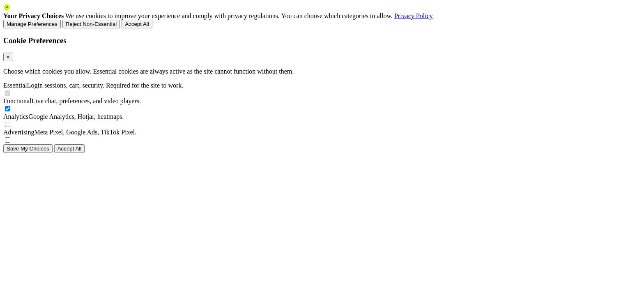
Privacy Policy (414, 16)
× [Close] (8, 57)
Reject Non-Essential (91, 24)
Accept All (137, 24)
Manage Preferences (32, 24)
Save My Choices (28, 149)
